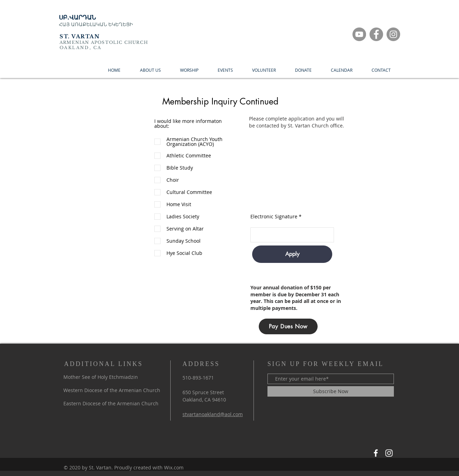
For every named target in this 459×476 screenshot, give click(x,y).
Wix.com (174, 467)
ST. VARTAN (80, 36)
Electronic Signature (274, 217)
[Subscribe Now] (331, 391)
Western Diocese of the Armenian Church (112, 390)
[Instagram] (393, 34)
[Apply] (292, 254)
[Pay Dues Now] (288, 326)
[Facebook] (376, 34)
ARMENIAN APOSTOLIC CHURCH (104, 42)
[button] (303, 70)
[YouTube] (359, 34)
